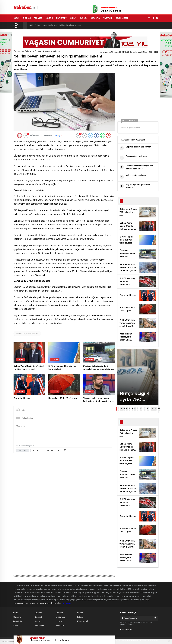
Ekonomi (27, 18)
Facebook (131, 8)
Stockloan (66, 603)
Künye (80, 613)
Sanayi (73, 18)
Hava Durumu (101, 3)
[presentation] (21, 25)
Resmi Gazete (122, 18)
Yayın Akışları (133, 3)
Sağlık (16, 626)
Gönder (23, 450)
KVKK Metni (83, 621)
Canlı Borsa (117, 3)
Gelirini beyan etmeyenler (27, 334)
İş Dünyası (60, 617)
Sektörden (39, 626)
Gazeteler (39, 3)
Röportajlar (18, 621)
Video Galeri (70, 3)
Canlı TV (85, 3)
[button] (116, 409)
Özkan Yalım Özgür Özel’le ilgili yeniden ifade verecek (59, 25)
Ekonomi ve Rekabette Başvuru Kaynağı (32, 51)
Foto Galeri (55, 3)
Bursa (16, 18)
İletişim (80, 617)
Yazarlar (108, 18)
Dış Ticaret (61, 18)
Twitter (138, 8)
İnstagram (145, 8)
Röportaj (95, 18)
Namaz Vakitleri (149, 3)
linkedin (152, 8)
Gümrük (49, 18)
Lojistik (59, 621)
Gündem (83, 18)
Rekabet (38, 18)
